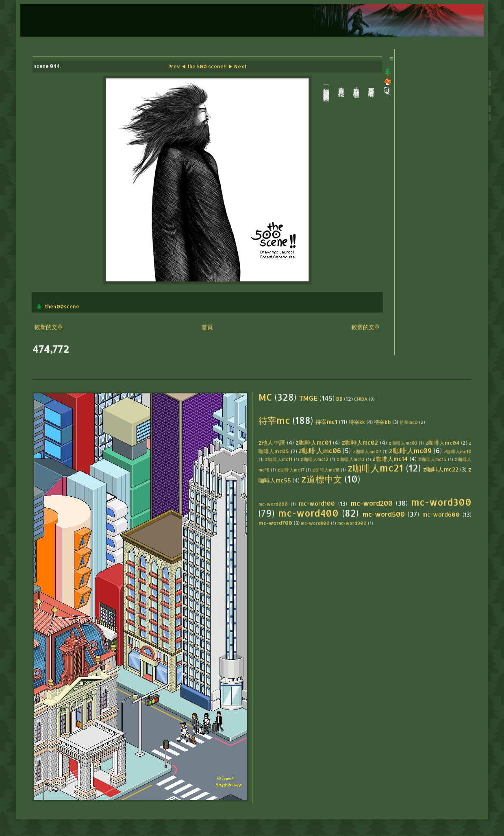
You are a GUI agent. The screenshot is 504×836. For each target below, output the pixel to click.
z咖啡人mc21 (376, 468)
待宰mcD (409, 422)
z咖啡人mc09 (410, 451)
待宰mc (274, 420)
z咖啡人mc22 (441, 469)
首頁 (207, 327)
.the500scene (61, 306)
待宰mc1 (326, 422)
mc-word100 (317, 503)
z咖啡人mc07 (367, 451)
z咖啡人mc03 (403, 443)
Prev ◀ (177, 66)
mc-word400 (308, 513)
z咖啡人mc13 (350, 459)
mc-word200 (372, 503)
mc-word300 (441, 502)
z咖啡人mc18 (326, 470)
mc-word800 (315, 523)
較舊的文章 (366, 327)
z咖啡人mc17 (291, 470)
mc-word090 (273, 504)
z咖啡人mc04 (443, 443)
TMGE (308, 398)
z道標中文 (322, 479)
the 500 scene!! (207, 66)
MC (265, 397)
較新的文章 (49, 327)
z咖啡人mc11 (279, 459)
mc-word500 (384, 514)
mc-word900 (352, 523)
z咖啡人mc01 (313, 442)
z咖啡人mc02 (360, 442)
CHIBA (361, 399)
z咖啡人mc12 (314, 459)
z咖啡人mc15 (432, 459)
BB (339, 399)
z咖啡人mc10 (457, 451)
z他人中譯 (272, 442)
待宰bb (382, 422)
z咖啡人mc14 (390, 459)
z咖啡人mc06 (320, 451)
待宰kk (357, 422)
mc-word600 (441, 514)
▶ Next (237, 66)
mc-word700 (275, 523)
